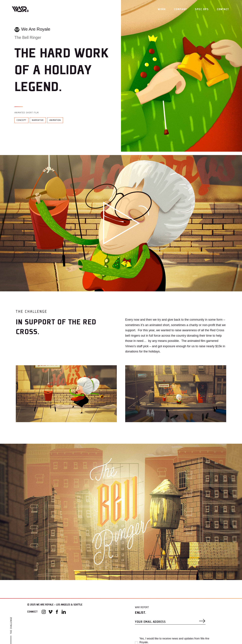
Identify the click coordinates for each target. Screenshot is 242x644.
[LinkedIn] (64, 612)
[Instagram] (44, 612)
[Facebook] (57, 612)
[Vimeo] (50, 612)
